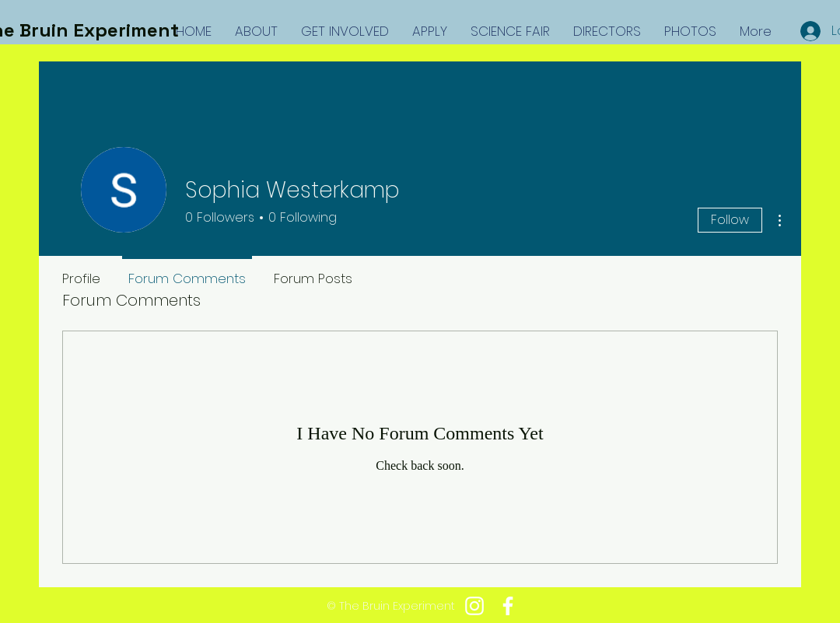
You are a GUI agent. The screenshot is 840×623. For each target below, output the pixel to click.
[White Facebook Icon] (508, 606)
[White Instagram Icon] (474, 606)
